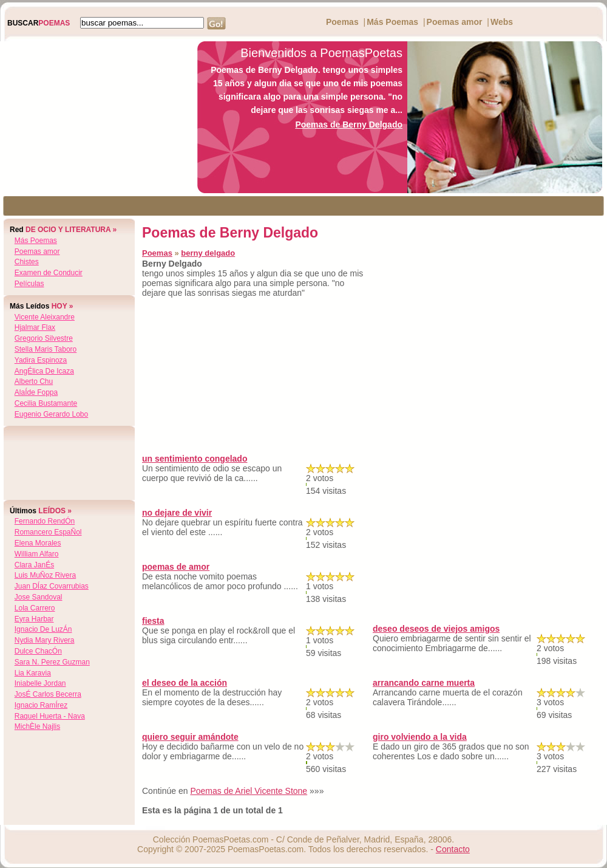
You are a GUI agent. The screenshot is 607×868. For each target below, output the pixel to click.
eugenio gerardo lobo (51, 414)
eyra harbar (34, 619)
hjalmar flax (35, 327)
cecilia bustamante (46, 403)
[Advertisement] (95, 117)
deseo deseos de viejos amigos (436, 629)
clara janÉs (34, 565)
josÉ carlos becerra (48, 694)
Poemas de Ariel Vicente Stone (249, 791)
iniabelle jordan (40, 683)
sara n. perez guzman (52, 662)
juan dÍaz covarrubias (52, 586)
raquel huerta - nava (50, 716)
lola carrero (35, 608)
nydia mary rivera (45, 640)
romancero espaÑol (48, 532)
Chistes (27, 262)
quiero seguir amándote (190, 737)
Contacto (453, 849)
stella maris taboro (46, 349)
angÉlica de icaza (44, 371)
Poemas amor (455, 22)
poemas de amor (176, 567)
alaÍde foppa (36, 392)
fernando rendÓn (45, 521)
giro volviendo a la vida (420, 737)
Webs (502, 22)
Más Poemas (392, 22)
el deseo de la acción (185, 683)
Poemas (342, 22)
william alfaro (37, 554)
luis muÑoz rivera (45, 575)
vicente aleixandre (45, 317)
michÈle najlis (37, 726)
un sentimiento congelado (195, 459)
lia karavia (33, 673)
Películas (29, 284)
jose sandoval (39, 597)
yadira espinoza (41, 360)
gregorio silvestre (44, 338)
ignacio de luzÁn (43, 629)
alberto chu (34, 381)
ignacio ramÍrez (41, 705)
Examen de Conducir (49, 273)
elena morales (38, 543)
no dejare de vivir (177, 513)
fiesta (153, 621)
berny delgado (208, 253)
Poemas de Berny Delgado (349, 125)
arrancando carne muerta (424, 683)
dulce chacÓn (38, 651)
